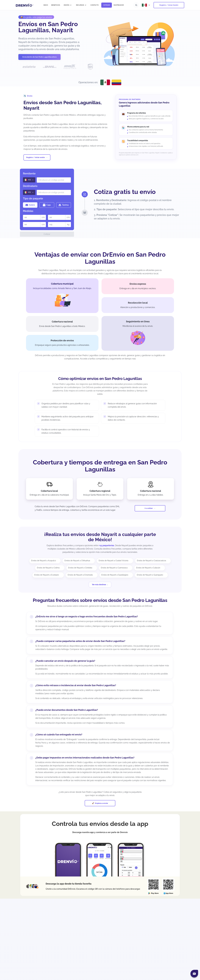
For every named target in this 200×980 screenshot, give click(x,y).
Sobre (30, 205)
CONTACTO (95, 5)
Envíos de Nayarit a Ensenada (80, 575)
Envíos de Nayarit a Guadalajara (115, 575)
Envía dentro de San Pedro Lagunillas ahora (39, 57)
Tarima (64, 205)
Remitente (29, 174)
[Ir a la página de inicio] (25, 5)
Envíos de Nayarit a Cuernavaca (114, 568)
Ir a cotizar (149, 508)
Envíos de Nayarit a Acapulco (44, 561)
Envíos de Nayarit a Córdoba (80, 568)
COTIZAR (107, 5)
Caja (47, 205)
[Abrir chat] (194, 974)
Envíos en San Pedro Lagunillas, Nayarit (48, 27)
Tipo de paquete (33, 198)
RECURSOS (81, 5)
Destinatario (30, 186)
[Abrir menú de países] (146, 5)
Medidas (28, 211)
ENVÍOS (68, 5)
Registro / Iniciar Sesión (169, 5)
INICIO (46, 5)
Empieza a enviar (101, 803)
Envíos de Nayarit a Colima (48, 568)
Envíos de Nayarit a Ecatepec (47, 575)
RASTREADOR (119, 5)
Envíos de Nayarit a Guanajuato (150, 575)
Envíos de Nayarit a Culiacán (148, 568)
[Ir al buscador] (136, 5)
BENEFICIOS (56, 5)
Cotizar (47, 234)
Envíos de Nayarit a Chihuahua (77, 561)
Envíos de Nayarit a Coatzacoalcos (152, 561)
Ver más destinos (99, 585)
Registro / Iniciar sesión (36, 157)
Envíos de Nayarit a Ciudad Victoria (114, 561)
